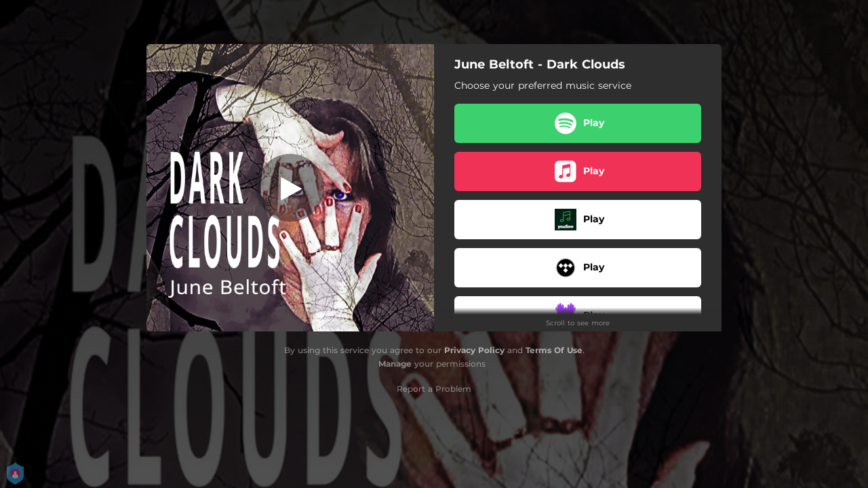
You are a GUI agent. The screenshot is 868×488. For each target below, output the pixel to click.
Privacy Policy (474, 350)
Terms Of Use (554, 350)
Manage (395, 364)
